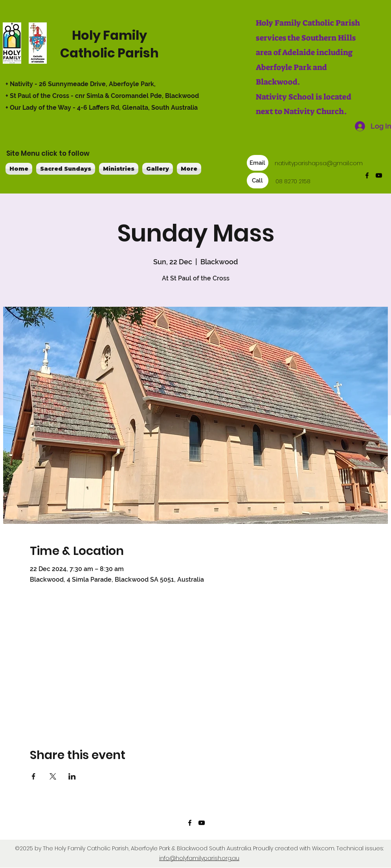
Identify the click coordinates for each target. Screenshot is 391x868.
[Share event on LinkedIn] (72, 776)
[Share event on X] (53, 776)
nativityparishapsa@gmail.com (319, 163)
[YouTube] (379, 175)
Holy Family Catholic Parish (109, 44)
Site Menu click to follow (48, 153)
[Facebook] (367, 175)
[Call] (258, 181)
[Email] (258, 163)
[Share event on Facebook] (34, 776)
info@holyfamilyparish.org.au (199, 858)
